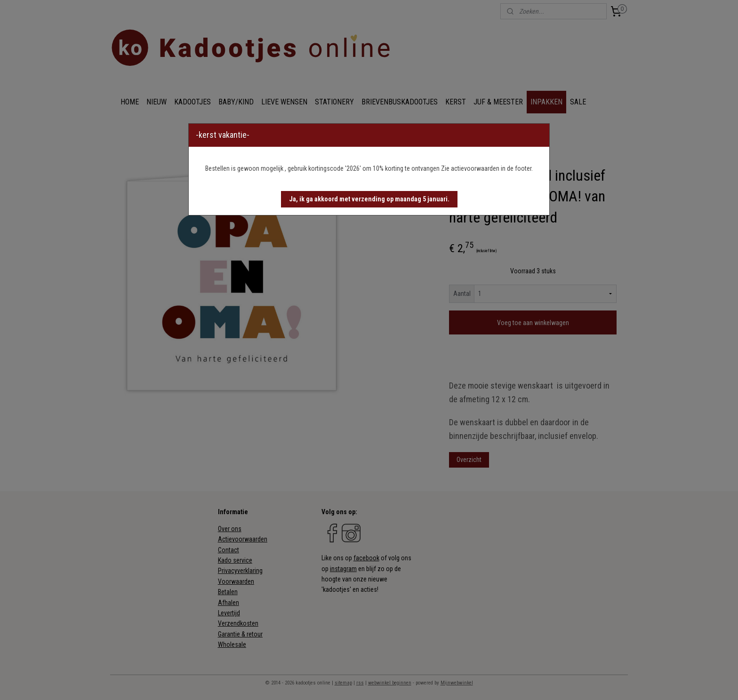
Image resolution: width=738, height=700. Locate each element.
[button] (369, 199)
